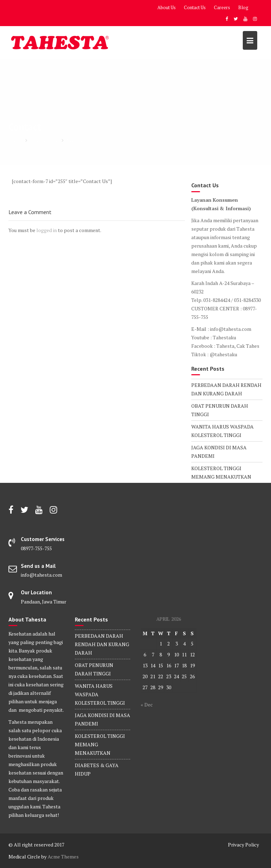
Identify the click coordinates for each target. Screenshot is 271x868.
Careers (222, 7)
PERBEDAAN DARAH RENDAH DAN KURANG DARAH (102, 644)
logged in (47, 230)
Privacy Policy (243, 845)
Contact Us (195, 7)
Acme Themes (63, 857)
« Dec (147, 705)
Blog (243, 7)
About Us (167, 7)
